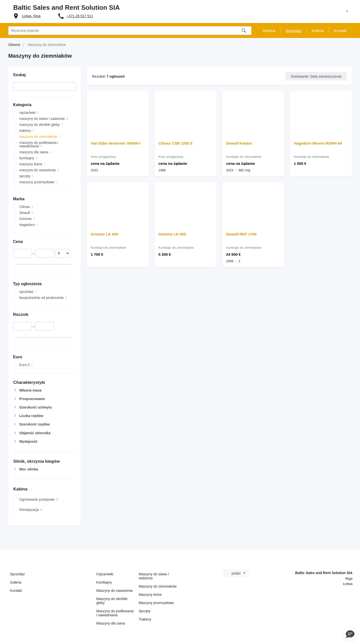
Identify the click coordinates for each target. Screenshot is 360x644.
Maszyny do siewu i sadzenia (154, 576)
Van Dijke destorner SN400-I (116, 143)
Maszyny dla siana (111, 623)
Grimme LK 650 (104, 234)
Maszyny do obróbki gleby (112, 601)
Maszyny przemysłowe (156, 603)
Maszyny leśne (150, 595)
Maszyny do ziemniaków (158, 586)
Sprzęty (145, 611)
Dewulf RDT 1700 (241, 234)
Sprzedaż (17, 574)
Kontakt (16, 591)
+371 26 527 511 (80, 16)
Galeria (16, 582)
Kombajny (104, 582)
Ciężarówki (105, 574)
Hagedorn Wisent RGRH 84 (318, 143)
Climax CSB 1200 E (176, 143)
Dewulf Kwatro (239, 143)
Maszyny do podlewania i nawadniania (115, 613)
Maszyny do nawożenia (114, 591)
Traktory (145, 619)
